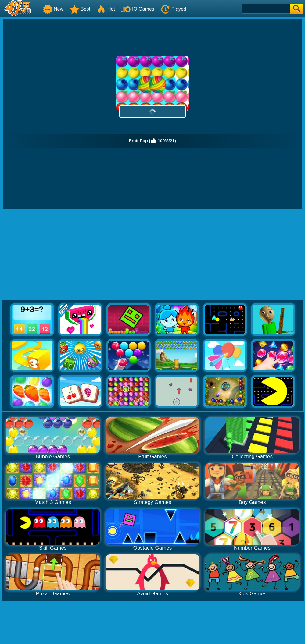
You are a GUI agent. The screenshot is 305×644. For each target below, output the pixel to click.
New (53, 9)
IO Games (138, 9)
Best (80, 9)
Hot (106, 9)
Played (173, 9)
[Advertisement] (153, 255)
